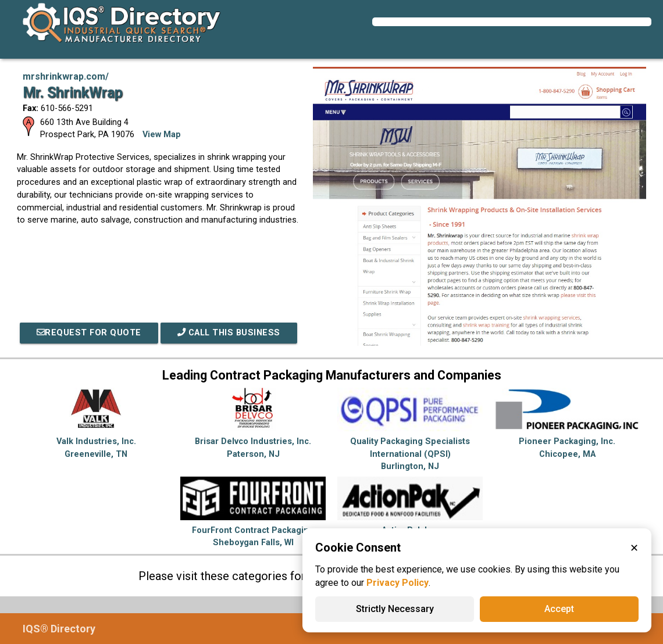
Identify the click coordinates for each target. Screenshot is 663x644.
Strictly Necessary (395, 609)
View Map (162, 135)
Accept (559, 609)
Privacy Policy (398, 583)
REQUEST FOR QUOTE (89, 333)
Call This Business (229, 333)
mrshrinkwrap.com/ (66, 76)
